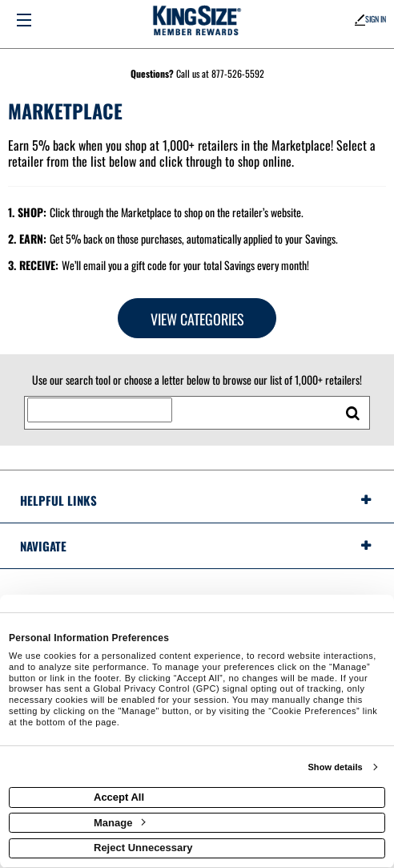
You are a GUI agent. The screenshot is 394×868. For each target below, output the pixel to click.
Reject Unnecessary (143, 848)
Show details (335, 767)
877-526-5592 (238, 73)
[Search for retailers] (100, 410)
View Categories (197, 319)
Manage (119, 823)
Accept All (119, 797)
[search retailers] (352, 413)
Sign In (370, 19)
